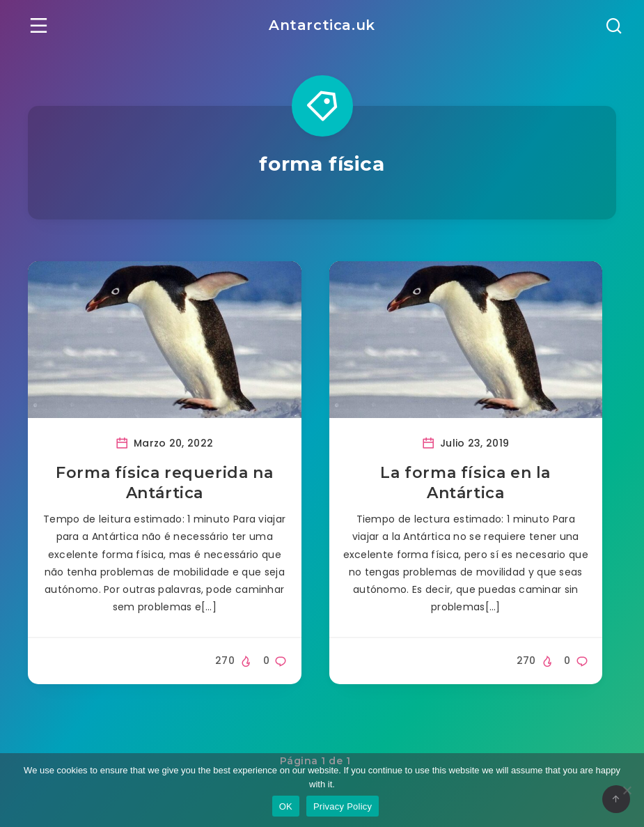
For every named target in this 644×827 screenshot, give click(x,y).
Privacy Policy (343, 806)
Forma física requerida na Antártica (164, 483)
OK (286, 806)
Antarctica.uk (322, 25)
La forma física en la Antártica (465, 483)
